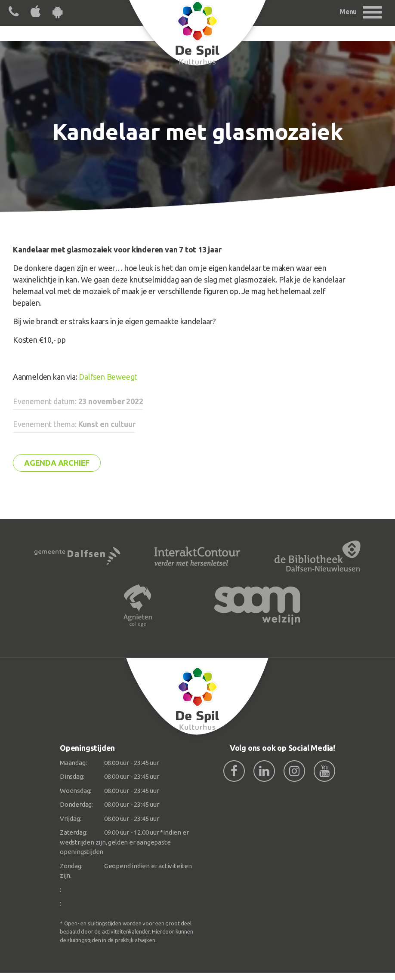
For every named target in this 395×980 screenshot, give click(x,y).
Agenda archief (57, 463)
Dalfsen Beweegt (108, 377)
